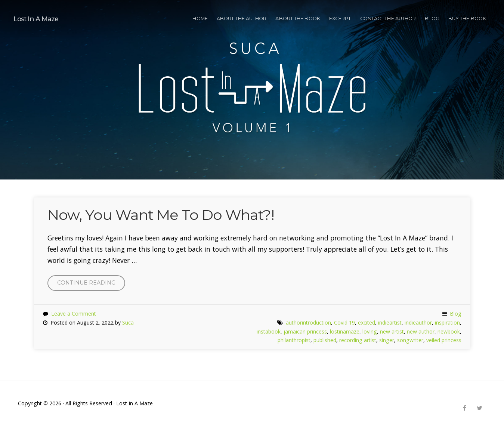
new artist (392, 331)
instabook (269, 331)
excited (367, 323)
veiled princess (444, 340)
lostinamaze (345, 331)
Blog (432, 19)
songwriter (410, 340)
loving (370, 331)
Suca (128, 323)
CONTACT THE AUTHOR (388, 19)
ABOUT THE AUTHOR (242, 19)
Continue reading (91, 284)
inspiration (447, 323)
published (325, 340)
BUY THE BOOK (467, 19)
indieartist (390, 323)
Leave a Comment (74, 314)
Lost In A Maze (36, 19)
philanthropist (294, 340)
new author (421, 331)
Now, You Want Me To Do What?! (161, 215)
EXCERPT (340, 19)
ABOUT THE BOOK (298, 19)
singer (387, 340)
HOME (200, 19)
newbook (449, 331)
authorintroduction (308, 323)
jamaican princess (305, 331)
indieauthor (418, 323)
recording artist (358, 340)
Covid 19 (344, 323)
